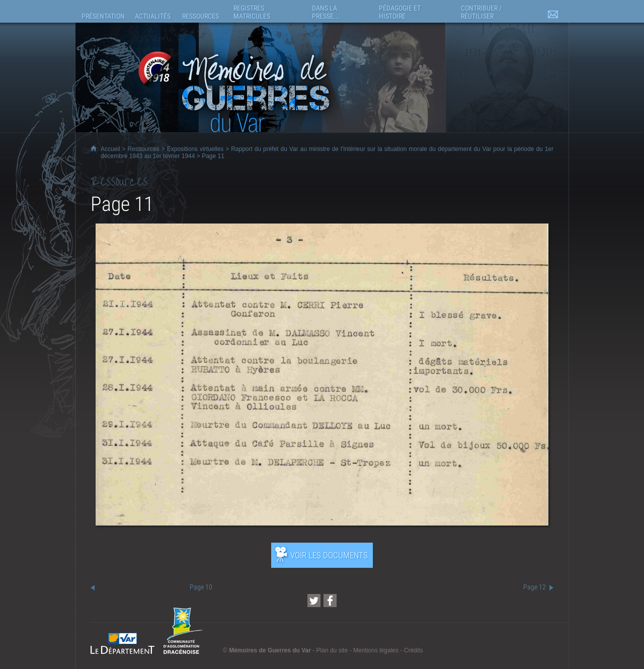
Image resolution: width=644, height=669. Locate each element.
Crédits (414, 650)
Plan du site (332, 650)
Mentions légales (376, 650)
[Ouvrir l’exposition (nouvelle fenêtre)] (322, 523)
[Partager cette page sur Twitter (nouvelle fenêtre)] (314, 601)
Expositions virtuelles (195, 149)
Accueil (110, 149)
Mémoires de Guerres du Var (270, 650)
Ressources (144, 149)
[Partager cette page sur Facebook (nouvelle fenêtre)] (330, 601)
